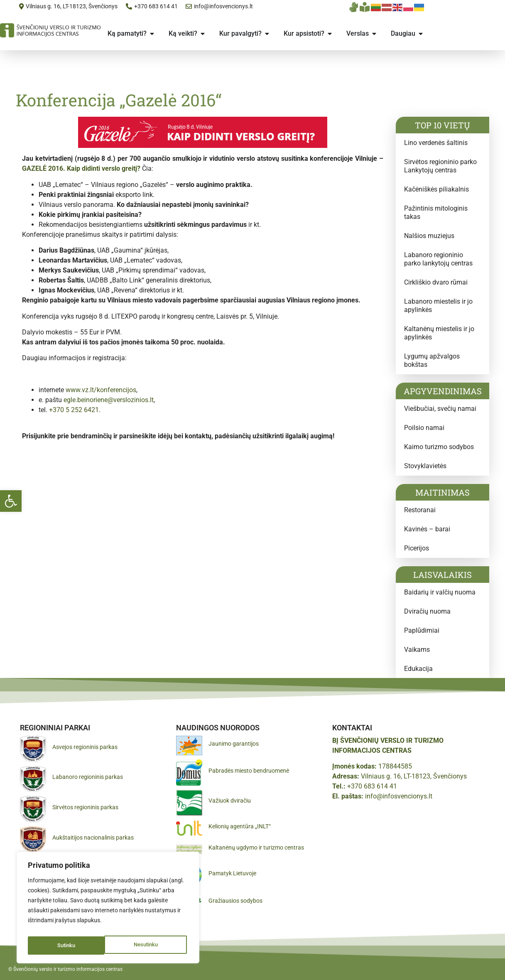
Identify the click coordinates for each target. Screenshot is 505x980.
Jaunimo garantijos (234, 744)
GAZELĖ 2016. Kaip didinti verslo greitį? (81, 168)
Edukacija (418, 669)
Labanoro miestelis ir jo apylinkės (438, 306)
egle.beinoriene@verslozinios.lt (109, 400)
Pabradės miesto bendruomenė (249, 771)
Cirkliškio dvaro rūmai (436, 282)
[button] (11, 501)
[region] (108, 910)
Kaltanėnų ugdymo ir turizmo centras (256, 847)
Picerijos (417, 548)
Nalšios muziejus (429, 236)
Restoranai (420, 510)
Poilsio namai (424, 428)
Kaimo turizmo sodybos (439, 447)
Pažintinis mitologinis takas (436, 212)
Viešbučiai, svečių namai (440, 409)
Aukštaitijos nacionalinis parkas (93, 838)
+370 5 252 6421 (74, 410)
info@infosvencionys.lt (399, 796)
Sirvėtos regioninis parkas (85, 807)
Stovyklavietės (425, 466)
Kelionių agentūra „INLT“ (240, 826)
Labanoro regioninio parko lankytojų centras (438, 259)
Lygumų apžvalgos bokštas (432, 360)
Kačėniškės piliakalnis (436, 189)
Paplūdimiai (422, 630)
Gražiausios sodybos (235, 901)
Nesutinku (69, 946)
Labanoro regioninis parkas (88, 777)
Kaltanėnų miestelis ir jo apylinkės (439, 333)
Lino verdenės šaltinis (436, 143)
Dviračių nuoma (427, 611)
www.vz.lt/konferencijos (101, 390)
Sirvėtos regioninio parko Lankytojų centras (440, 166)
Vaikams (417, 650)
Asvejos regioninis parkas (85, 747)
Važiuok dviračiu (230, 801)
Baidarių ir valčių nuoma (440, 592)
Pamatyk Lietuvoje (232, 873)
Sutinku (151, 946)
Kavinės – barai (427, 529)
